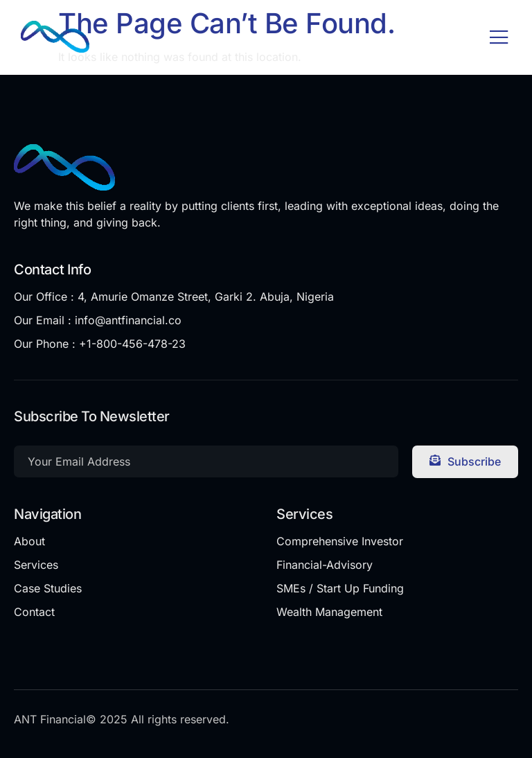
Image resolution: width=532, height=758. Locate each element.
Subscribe (465, 461)
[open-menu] (499, 38)
